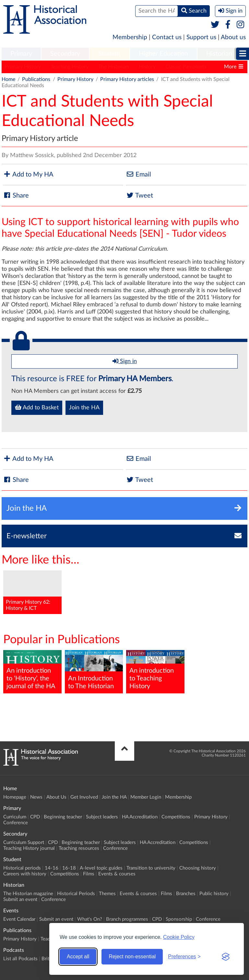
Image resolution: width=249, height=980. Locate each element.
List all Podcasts (20, 959)
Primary (21, 54)
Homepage (15, 797)
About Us (56, 797)
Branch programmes (127, 919)
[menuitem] (21, 54)
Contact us (167, 37)
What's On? (90, 919)
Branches (186, 894)
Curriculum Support (24, 843)
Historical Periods (76, 894)
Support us (201, 37)
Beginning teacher (63, 817)
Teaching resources (79, 848)
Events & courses (117, 874)
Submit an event (20, 900)
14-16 (52, 868)
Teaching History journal (29, 848)
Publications (36, 79)
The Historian (114, 67)
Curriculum (15, 817)
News (36, 797)
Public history (214, 894)
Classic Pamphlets (186, 67)
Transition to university (151, 868)
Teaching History (70, 67)
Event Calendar (19, 919)
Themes (107, 894)
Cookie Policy (179, 937)
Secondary (65, 54)
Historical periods (22, 868)
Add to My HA (28, 174)
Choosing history (198, 868)
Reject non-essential (132, 957)
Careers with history (25, 874)
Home (8, 79)
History (147, 67)
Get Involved (84, 797)
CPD (35, 817)
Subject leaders (102, 817)
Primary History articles (127, 79)
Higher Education (163, 54)
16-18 (69, 868)
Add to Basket (37, 407)
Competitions (176, 817)
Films (89, 874)
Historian (219, 54)
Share (16, 195)
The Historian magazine (28, 894)
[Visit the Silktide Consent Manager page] (226, 957)
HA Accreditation (140, 817)
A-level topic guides (101, 868)
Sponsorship (179, 919)
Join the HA (84, 408)
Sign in (125, 361)
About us (233, 37)
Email (138, 174)
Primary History (23, 67)
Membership (130, 37)
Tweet (139, 195)
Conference (16, 823)
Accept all (78, 957)
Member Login (146, 797)
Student (109, 54)
